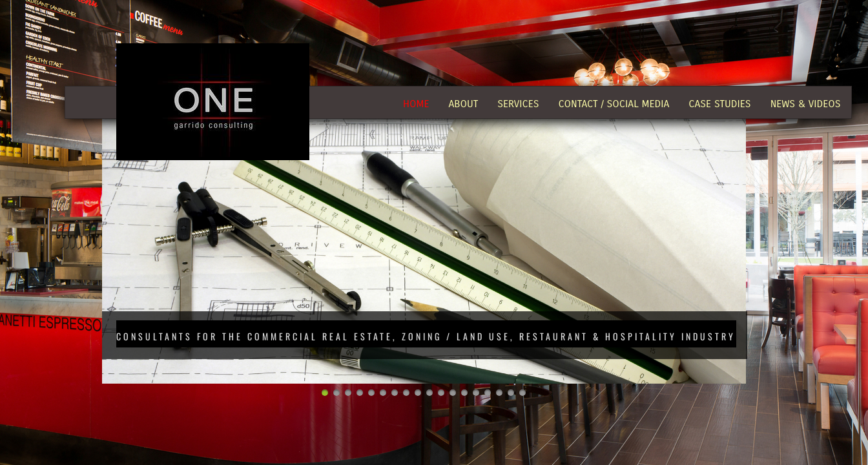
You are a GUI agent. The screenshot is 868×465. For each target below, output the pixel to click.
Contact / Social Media (614, 104)
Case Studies (719, 104)
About (463, 104)
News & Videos (806, 104)
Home (416, 104)
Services (518, 104)
